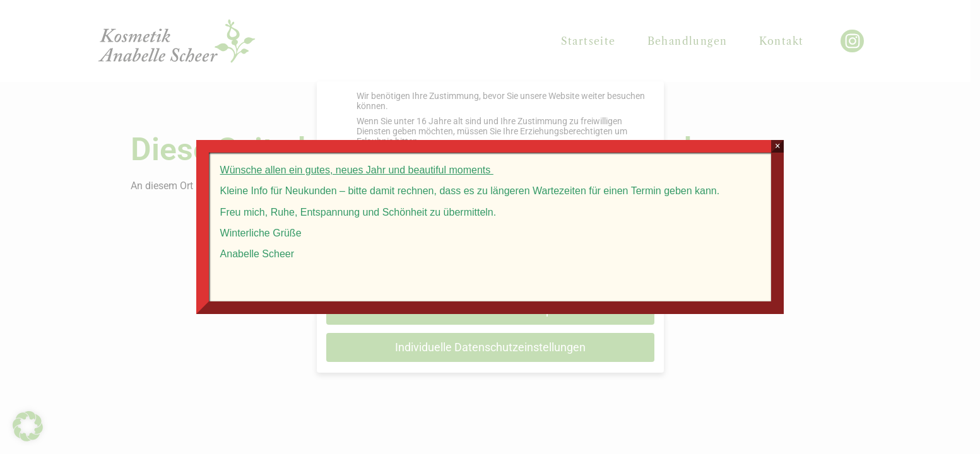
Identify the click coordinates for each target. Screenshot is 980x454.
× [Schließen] (802, 143)
